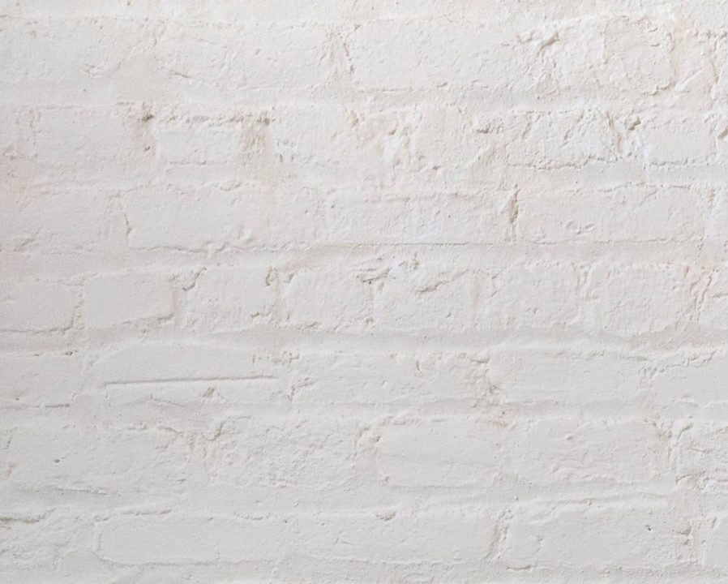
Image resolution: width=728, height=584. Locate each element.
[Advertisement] (364, 114)
